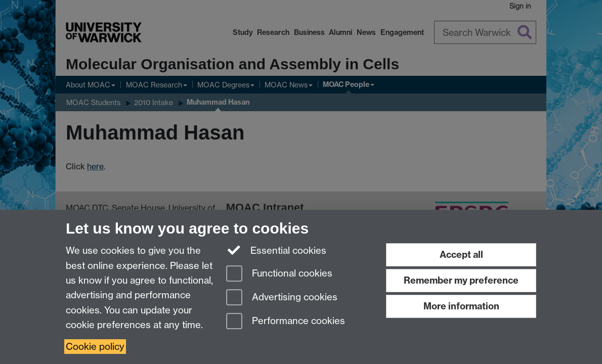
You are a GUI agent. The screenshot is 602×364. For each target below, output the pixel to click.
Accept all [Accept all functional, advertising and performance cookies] (461, 255)
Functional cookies (279, 274)
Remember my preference (461, 280)
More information (461, 306)
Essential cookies (276, 250)
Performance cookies (286, 322)
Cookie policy (95, 347)
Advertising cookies (282, 298)
